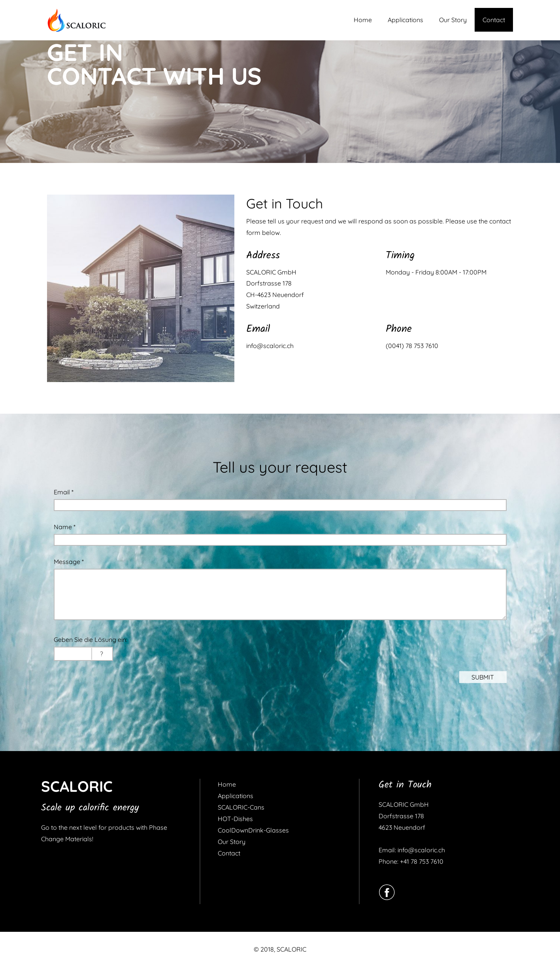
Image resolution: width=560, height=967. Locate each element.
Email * (64, 492)
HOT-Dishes (235, 819)
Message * (69, 562)
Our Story (453, 20)
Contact (494, 20)
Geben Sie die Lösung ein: (91, 640)
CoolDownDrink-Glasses (253, 830)
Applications (405, 20)
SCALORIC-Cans (241, 807)
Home (363, 20)
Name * (65, 527)
